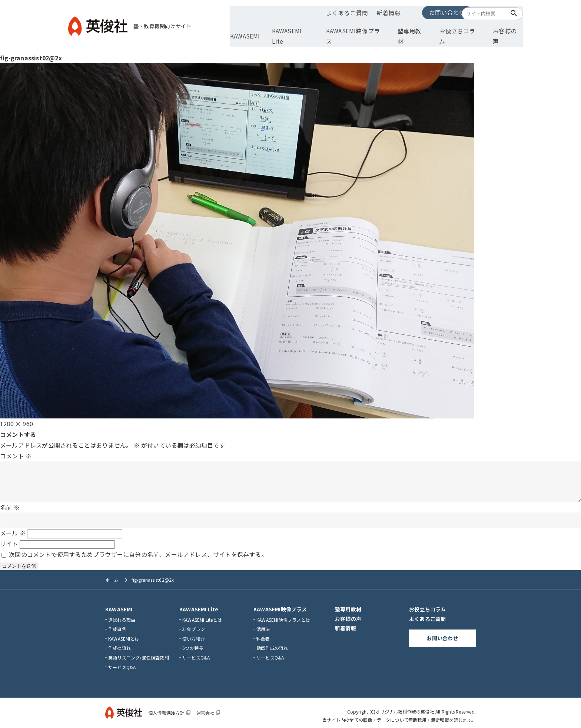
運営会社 (208, 707)
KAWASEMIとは (124, 633)
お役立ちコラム (456, 29)
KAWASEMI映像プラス (361, 29)
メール (13, 527)
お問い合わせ (422, 12)
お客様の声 (500, 29)
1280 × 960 (16, 411)
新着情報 (380, 12)
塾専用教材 (413, 29)
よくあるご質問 (340, 12)
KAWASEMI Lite (304, 29)
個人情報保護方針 (169, 707)
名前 (10, 501)
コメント (16, 443)
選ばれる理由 (122, 614)
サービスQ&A (122, 661)
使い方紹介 (194, 633)
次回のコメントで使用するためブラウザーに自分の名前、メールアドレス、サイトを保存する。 (138, 549)
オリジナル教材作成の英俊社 (405, 706)
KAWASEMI (260, 29)
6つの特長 (193, 642)
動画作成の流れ (272, 642)
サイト (9, 538)
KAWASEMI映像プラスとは (283, 614)
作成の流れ (119, 642)
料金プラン (194, 623)
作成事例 (117, 623)
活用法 (263, 623)
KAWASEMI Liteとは (202, 614)
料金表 (263, 633)
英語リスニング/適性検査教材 (139, 652)
